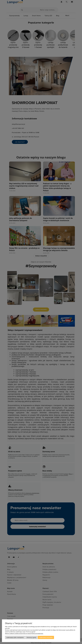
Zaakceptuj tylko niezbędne (15, 637)
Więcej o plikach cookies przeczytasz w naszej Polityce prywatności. (24, 633)
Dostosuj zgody (31, 637)
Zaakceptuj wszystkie (46, 637)
